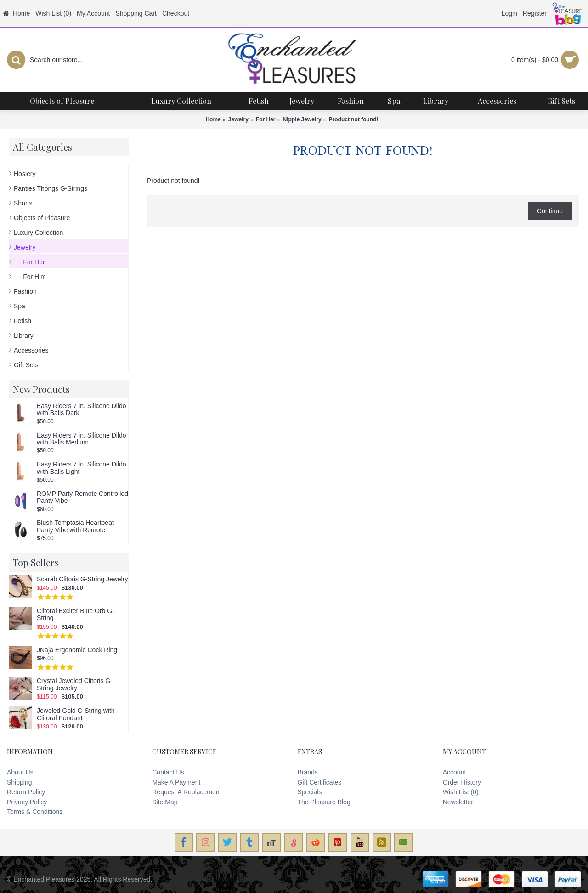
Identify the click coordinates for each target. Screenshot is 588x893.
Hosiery (25, 174)
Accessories (31, 350)
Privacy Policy (27, 802)
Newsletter (458, 802)
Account (455, 772)
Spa (20, 306)
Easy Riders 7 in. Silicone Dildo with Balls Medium (82, 439)
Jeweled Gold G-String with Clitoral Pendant (76, 714)
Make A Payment (176, 782)
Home (213, 119)
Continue (550, 211)
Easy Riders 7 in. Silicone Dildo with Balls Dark (82, 410)
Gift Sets (26, 365)
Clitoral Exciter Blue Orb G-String (76, 614)
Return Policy (26, 792)
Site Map (165, 802)
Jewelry (238, 119)
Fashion (25, 291)
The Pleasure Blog (324, 802)
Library (24, 336)
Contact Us (168, 772)
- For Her (29, 262)
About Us (20, 772)
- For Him (30, 277)
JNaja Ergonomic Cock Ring (77, 650)
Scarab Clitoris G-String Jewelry (82, 579)
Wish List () (461, 792)
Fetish (23, 321)
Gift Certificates (320, 782)
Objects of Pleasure (42, 218)
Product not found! (354, 119)
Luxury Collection (38, 233)
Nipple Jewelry (302, 119)
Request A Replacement (187, 792)
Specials (310, 792)
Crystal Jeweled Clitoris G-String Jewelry (75, 684)
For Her (266, 119)
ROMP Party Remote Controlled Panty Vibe (82, 497)
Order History (462, 782)
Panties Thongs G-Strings (51, 188)
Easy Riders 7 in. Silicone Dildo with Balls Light (82, 468)
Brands (308, 772)
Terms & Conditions (35, 812)
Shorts (23, 203)
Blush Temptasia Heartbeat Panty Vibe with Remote (75, 526)
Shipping (20, 782)
